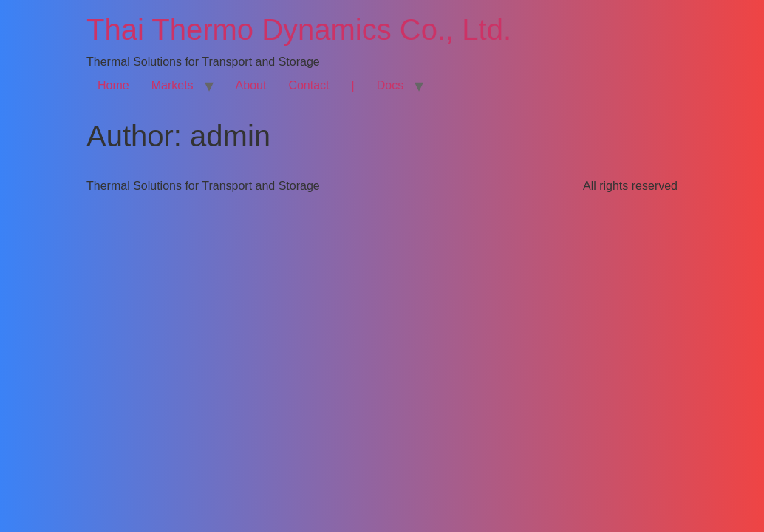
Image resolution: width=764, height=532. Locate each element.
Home (113, 85)
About (251, 85)
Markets (173, 85)
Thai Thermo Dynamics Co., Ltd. (299, 30)
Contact (308, 85)
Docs (390, 85)
